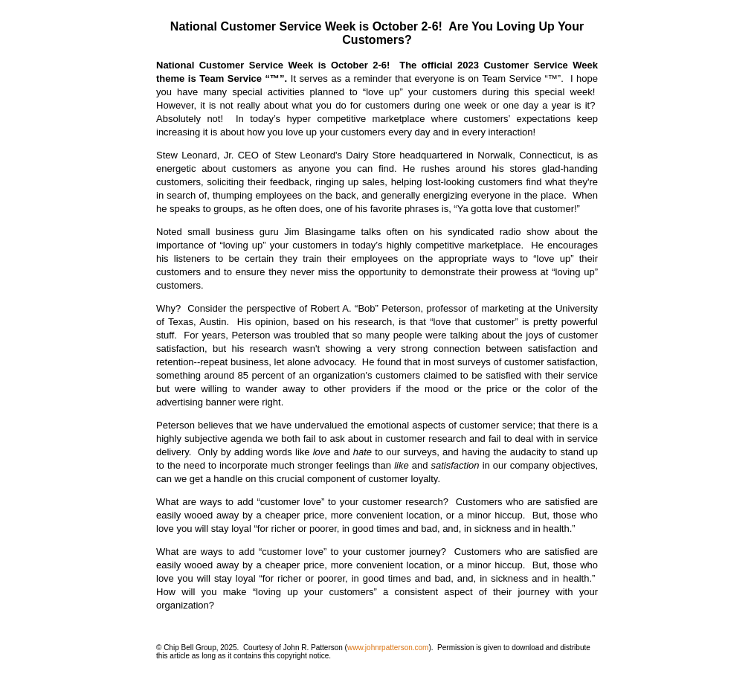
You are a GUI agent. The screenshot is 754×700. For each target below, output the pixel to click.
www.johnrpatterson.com (388, 648)
